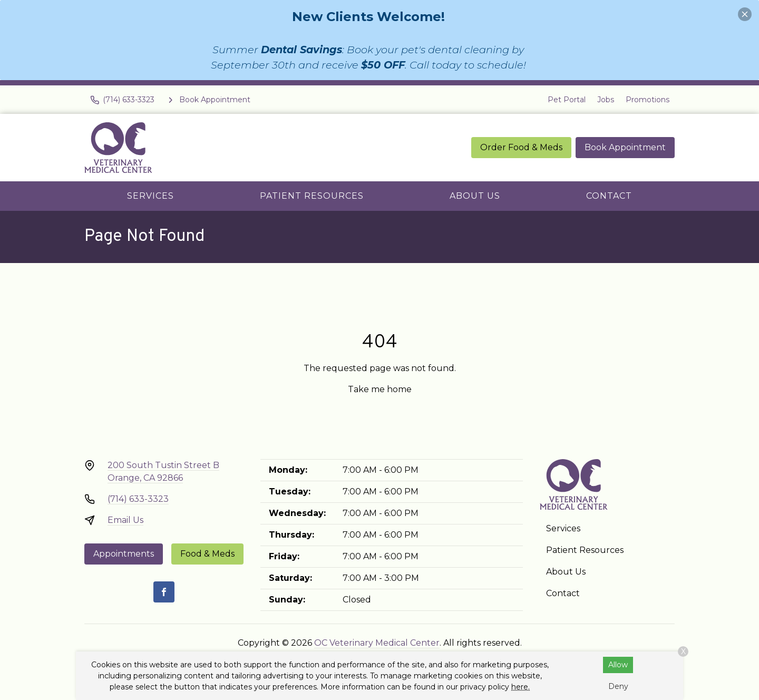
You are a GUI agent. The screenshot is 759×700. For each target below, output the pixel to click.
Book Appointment (625, 147)
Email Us (125, 520)
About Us (475, 196)
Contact (609, 196)
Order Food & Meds (521, 147)
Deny (618, 686)
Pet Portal (567, 100)
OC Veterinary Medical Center (377, 643)
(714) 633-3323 (138, 499)
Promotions (648, 100)
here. (520, 687)
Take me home (380, 389)
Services (150, 196)
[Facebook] (164, 592)
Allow (618, 665)
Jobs (606, 100)
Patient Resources (312, 196)
